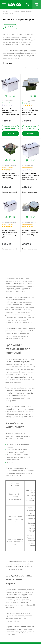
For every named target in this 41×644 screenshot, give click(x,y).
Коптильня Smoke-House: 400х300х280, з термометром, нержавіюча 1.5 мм (31, 112)
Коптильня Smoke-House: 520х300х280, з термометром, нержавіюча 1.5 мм (10, 176)
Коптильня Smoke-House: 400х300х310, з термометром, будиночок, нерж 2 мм (10, 112)
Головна (6, 11)
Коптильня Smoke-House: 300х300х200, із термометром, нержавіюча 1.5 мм (30, 233)
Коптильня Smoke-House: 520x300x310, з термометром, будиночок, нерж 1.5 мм (30, 177)
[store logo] (15, 4)
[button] (6, 96)
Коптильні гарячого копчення (22, 11)
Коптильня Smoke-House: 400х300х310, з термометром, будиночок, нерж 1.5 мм (10, 234)
